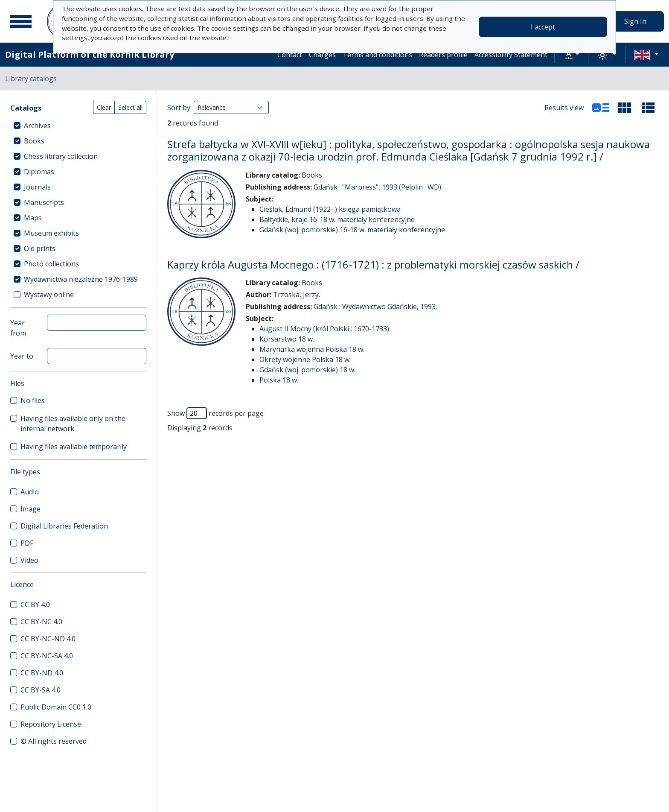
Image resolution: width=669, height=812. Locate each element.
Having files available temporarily (74, 447)
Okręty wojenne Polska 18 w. (305, 359)
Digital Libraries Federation (64, 526)
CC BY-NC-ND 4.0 (48, 639)
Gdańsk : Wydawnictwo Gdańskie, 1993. (375, 307)
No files (33, 400)
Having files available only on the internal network (73, 424)
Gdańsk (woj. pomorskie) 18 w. (307, 370)
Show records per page (215, 413)
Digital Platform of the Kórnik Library (90, 54)
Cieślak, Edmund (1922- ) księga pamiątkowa (330, 209)
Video (29, 560)
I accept (543, 27)
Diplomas (39, 172)
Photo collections (51, 264)
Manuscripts (44, 202)
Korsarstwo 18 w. (287, 339)
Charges (322, 55)
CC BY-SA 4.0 (41, 690)
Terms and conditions (377, 55)
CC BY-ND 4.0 (42, 673)
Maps (33, 218)
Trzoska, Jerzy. (297, 295)
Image (31, 509)
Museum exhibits (51, 233)
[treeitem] (78, 126)
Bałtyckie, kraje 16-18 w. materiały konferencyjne (337, 219)
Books (34, 141)
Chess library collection (61, 156)
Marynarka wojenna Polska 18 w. (312, 349)
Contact (290, 55)
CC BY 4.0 (35, 605)
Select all (130, 107)
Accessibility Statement (511, 55)
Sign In (635, 21)
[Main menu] (21, 21)
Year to (22, 356)
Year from (18, 328)
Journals (37, 187)
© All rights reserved (54, 741)
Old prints (40, 248)
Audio (30, 492)
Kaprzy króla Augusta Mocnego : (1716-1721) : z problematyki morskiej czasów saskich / (373, 264)
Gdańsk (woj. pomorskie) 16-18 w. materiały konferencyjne (352, 230)
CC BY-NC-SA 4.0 (47, 656)
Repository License (51, 724)
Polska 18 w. (279, 380)
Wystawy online (49, 295)
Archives (37, 126)
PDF (27, 543)
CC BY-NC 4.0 (41, 622)
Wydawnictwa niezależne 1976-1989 (81, 279)
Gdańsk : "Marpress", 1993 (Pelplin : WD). (378, 187)
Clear (104, 107)
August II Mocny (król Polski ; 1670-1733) (324, 329)
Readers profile (443, 55)
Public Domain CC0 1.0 (56, 707)
